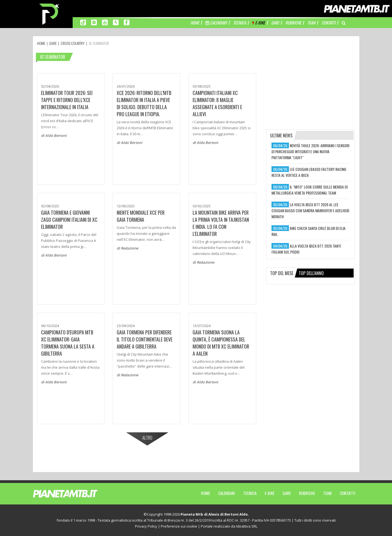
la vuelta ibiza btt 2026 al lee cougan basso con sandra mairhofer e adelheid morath (310, 210)
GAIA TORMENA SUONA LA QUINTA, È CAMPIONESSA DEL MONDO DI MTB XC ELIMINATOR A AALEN (221, 343)
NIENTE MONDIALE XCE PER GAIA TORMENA (141, 216)
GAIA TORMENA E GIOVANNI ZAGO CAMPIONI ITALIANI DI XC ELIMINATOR (69, 220)
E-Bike (270, 493)
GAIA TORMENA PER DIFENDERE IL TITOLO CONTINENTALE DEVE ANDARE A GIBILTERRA (145, 339)
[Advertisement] (311, 86)
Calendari (227, 493)
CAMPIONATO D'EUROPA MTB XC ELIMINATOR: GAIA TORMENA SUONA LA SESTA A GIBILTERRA (68, 343)
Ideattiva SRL (247, 526)
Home (206, 493)
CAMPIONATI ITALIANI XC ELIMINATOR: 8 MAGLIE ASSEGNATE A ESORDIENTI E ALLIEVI (217, 103)
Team (327, 493)
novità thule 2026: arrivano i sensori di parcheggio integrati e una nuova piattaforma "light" (310, 151)
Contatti (348, 493)
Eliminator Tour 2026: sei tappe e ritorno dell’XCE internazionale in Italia (67, 100)
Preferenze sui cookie (179, 526)
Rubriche (307, 493)
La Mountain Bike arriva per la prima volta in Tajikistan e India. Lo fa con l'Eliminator (221, 223)
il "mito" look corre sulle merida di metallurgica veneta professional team (310, 190)
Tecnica (250, 493)
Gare (287, 493)
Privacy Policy (146, 526)
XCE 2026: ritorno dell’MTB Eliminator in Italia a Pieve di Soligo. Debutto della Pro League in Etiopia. (144, 103)
